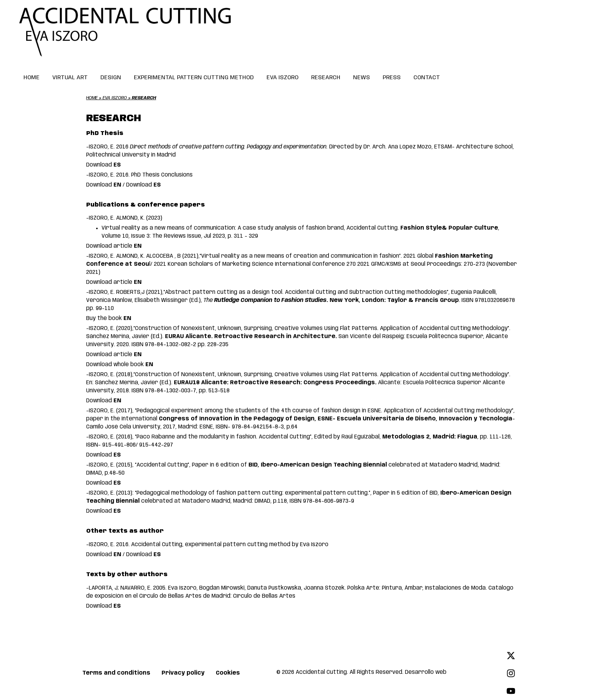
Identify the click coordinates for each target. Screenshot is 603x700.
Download (103, 165)
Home (92, 98)
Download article (114, 246)
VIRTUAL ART (70, 78)
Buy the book (109, 318)
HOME (32, 78)
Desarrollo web (426, 672)
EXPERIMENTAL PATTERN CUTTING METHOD (194, 78)
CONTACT (427, 78)
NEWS (361, 78)
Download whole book (120, 365)
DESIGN (111, 78)
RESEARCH (326, 78)
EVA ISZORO (282, 78)
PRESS (392, 78)
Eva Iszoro (115, 98)
